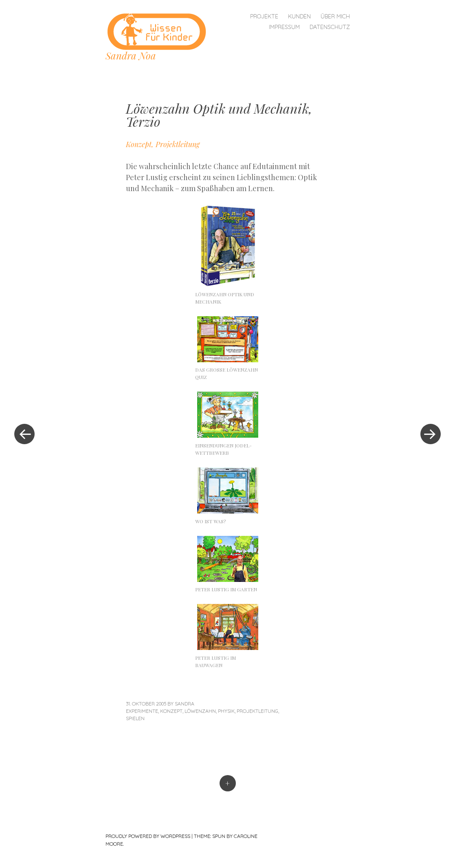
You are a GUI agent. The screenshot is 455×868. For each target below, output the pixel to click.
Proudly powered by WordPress (148, 836)
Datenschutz (330, 27)
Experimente (142, 711)
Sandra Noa (131, 55)
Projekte (264, 16)
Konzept (171, 711)
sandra (185, 704)
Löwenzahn (200, 711)
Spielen (135, 718)
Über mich (335, 16)
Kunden (299, 16)
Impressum (284, 27)
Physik (226, 711)
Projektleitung (257, 711)
